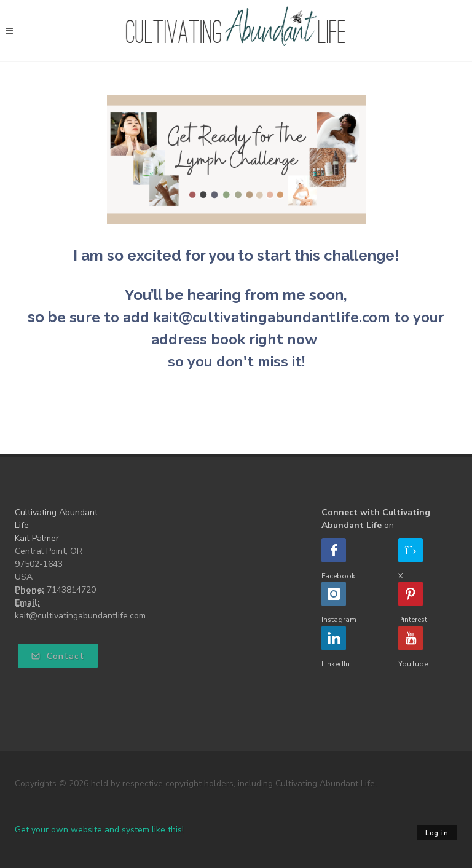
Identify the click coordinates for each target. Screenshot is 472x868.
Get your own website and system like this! (99, 830)
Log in (437, 833)
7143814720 (71, 590)
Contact (58, 656)
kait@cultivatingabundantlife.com (80, 616)
